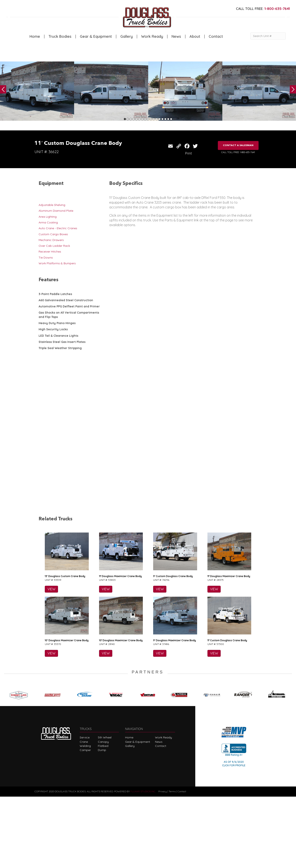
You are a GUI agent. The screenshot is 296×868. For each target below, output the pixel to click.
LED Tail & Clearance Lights (58, 336)
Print (189, 153)
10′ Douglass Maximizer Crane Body (67, 712)
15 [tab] (165, 119)
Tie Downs (46, 257)
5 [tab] (136, 119)
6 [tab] (139, 119)
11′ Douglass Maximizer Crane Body (121, 648)
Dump (102, 822)
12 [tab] (157, 119)
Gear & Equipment (96, 37)
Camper (85, 822)
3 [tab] (131, 119)
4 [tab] (134, 119)
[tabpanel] (37, 91)
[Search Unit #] (268, 36)
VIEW (51, 661)
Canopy (103, 813)
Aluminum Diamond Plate (56, 211)
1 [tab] (125, 119)
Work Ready (152, 37)
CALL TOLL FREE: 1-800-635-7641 (238, 152)
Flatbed (103, 817)
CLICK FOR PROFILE (234, 837)
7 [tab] (142, 119)
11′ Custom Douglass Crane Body (227, 712)
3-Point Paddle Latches (55, 294)
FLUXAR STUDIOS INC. (143, 863)
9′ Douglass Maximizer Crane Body (175, 712)
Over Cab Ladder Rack (54, 246)
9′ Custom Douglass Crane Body (173, 648)
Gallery (127, 37)
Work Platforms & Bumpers (57, 263)
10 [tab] (151, 119)
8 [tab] (145, 119)
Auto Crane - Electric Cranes (58, 228)
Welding (85, 817)
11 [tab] (154, 119)
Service (85, 809)
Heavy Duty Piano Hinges (57, 323)
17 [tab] (171, 119)
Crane (84, 813)
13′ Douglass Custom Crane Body (65, 648)
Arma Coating (48, 222)
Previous (3, 89)
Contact (216, 37)
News (176, 37)
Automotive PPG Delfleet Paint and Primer (69, 306)
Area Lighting (48, 217)
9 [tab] (148, 119)
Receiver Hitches (50, 252)
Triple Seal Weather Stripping (60, 348)
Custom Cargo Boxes (53, 234)
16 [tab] (168, 119)
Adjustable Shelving (52, 205)
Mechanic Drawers (51, 240)
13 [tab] (160, 119)
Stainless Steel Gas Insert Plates (62, 342)
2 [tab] (128, 119)
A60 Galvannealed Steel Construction (66, 300)
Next (293, 89)
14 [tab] (162, 119)
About (195, 37)
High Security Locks (53, 329)
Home (35, 37)
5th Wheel (105, 809)
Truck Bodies (60, 37)
